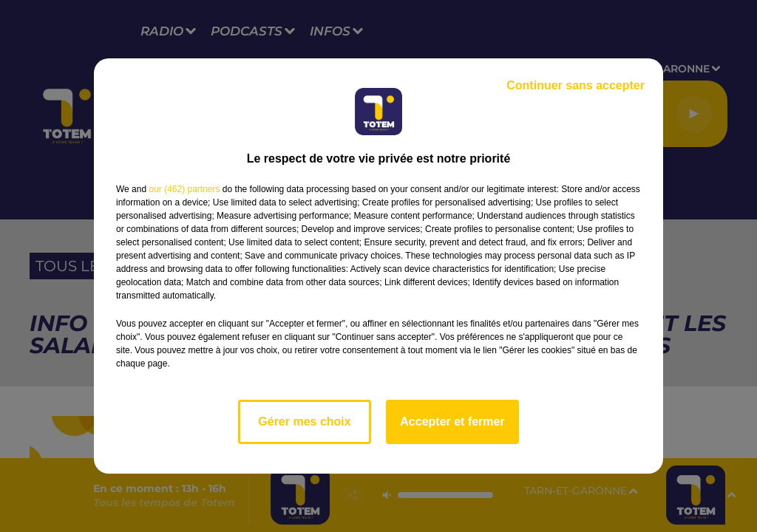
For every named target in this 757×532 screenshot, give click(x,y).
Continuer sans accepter (576, 85)
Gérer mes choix (304, 422)
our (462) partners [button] (184, 189)
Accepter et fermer (452, 422)
